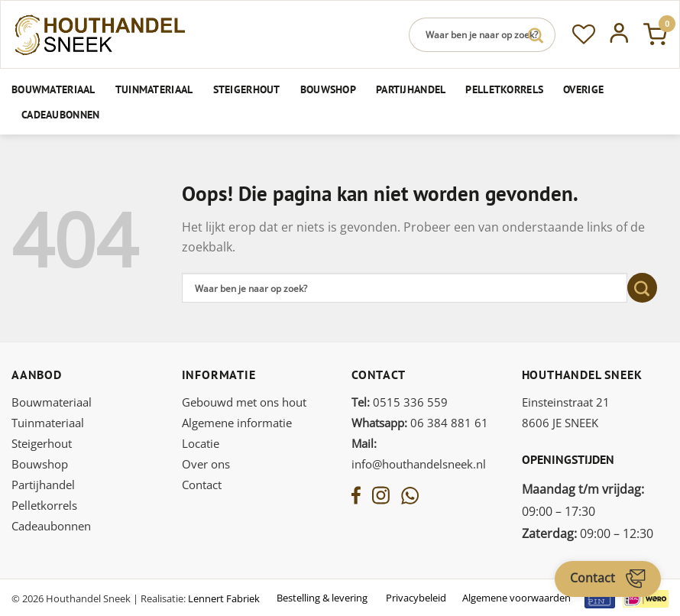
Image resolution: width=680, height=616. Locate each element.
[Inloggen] (619, 34)
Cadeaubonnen (60, 114)
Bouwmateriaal (53, 89)
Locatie (201, 443)
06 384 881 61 (420, 423)
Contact (202, 485)
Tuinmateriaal (154, 89)
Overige (583, 89)
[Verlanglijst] (584, 34)
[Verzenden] (536, 35)
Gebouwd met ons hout (244, 402)
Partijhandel (411, 89)
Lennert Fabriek (224, 598)
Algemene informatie (237, 423)
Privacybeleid (416, 598)
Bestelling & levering (322, 598)
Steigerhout (247, 89)
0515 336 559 (400, 402)
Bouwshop (328, 89)
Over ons (206, 464)
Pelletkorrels (504, 89)
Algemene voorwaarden (516, 598)
